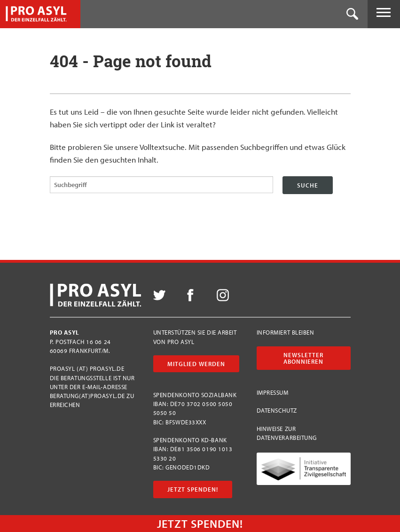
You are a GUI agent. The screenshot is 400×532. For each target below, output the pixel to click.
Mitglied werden (196, 364)
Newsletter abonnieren (303, 358)
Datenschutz (277, 410)
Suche (308, 185)
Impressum (273, 392)
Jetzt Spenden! (193, 489)
